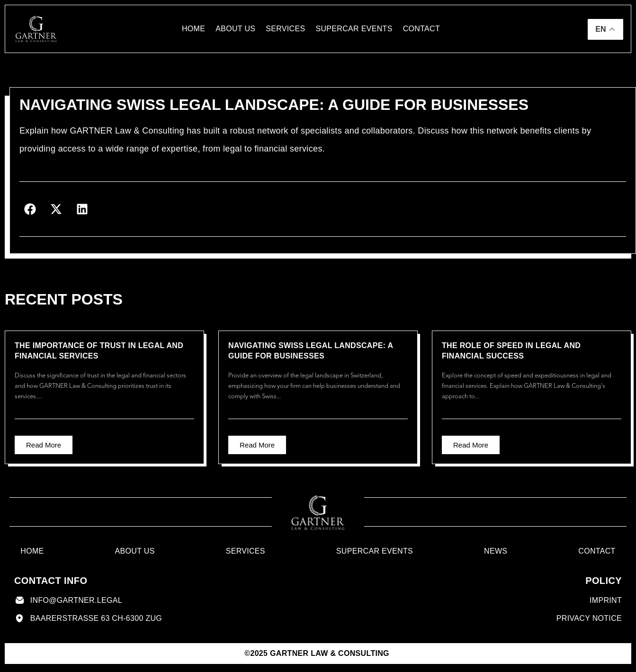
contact (421, 29)
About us (235, 29)
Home (193, 29)
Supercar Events (354, 29)
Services (285, 29)
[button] (30, 209)
